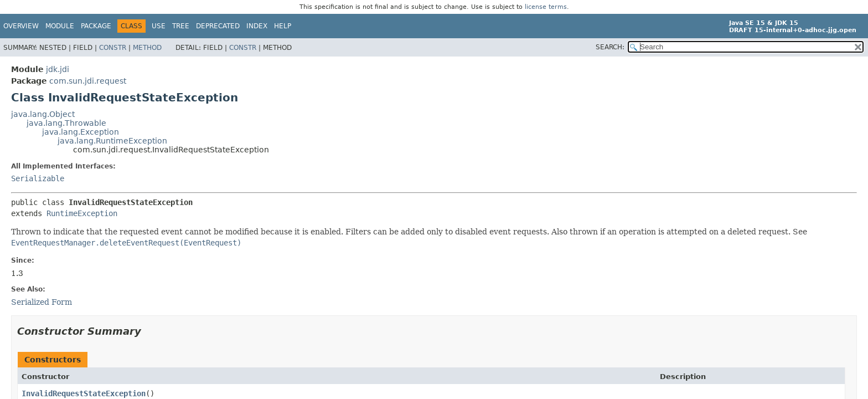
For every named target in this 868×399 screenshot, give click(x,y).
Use (159, 26)
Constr (113, 48)
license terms (546, 7)
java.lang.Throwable (66, 123)
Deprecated (218, 26)
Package (96, 26)
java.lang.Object (43, 114)
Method (147, 48)
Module (60, 26)
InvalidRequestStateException (84, 393)
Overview (21, 26)
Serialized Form (42, 302)
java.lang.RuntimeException (112, 141)
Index (257, 26)
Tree (181, 26)
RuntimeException (82, 213)
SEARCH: (610, 47)
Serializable (38, 178)
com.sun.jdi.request (88, 81)
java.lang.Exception (81, 132)
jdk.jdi (58, 69)
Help (283, 26)
